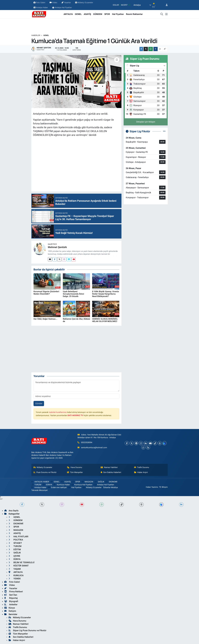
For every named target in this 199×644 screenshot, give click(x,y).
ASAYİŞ (87, 14)
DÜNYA (48, 485)
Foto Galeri (39, 3)
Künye (10, 608)
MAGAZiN (87, 482)
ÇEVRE (14, 556)
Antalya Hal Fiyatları (62, 7)
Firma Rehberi (14, 592)
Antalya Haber (41, 7)
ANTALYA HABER (40, 482)
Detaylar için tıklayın (146, 122)
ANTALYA (68, 14)
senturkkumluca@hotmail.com (94, 448)
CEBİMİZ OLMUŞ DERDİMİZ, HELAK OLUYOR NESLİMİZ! (105, 320)
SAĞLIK (99, 482)
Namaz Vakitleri (109, 467)
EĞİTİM (15, 549)
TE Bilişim (163, 487)
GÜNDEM (98, 14)
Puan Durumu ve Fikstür (45, 472)
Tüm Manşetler (75, 472)
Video (53, 3)
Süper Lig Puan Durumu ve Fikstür (27, 630)
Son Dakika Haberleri (111, 472)
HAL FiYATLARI (18, 536)
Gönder (39, 403)
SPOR (107, 14)
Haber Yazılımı (152, 487)
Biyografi (11, 601)
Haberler (36, 35)
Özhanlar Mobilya (110, 487)
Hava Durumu (74, 467)
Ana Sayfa (11, 511)
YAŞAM (15, 569)
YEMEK (15, 579)
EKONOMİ (111, 482)
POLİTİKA (16, 540)
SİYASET (15, 543)
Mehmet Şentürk (57, 247)
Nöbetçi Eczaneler (84, 3)
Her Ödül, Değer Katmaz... (45, 319)
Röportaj (11, 598)
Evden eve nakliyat (57, 487)
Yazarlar (66, 3)
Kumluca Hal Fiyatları (82, 485)
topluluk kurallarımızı (58, 412)
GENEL (78, 14)
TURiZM (36, 485)
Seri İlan (11, 595)
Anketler (11, 604)
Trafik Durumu (142, 467)
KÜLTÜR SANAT (19, 566)
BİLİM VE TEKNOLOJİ (22, 562)
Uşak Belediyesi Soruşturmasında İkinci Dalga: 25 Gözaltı (73, 294)
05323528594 (87, 442)
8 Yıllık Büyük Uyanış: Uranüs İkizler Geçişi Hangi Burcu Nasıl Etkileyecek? (106, 294)
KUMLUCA (16, 575)
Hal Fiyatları (118, 14)
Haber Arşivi (141, 472)
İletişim (10, 611)
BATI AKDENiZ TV (75, 415)
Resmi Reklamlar (134, 14)
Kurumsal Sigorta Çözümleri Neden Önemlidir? (46, 293)
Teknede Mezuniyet (39, 490)
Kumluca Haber (62, 485)
